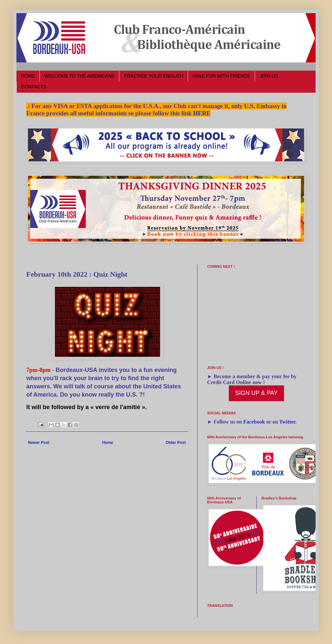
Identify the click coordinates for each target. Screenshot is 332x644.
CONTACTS (34, 87)
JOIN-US (269, 76)
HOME (28, 76)
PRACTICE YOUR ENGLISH (154, 76)
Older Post (176, 443)
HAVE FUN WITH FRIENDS (221, 76)
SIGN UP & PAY (256, 393)
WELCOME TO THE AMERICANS (79, 76)
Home (108, 443)
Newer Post (39, 443)
